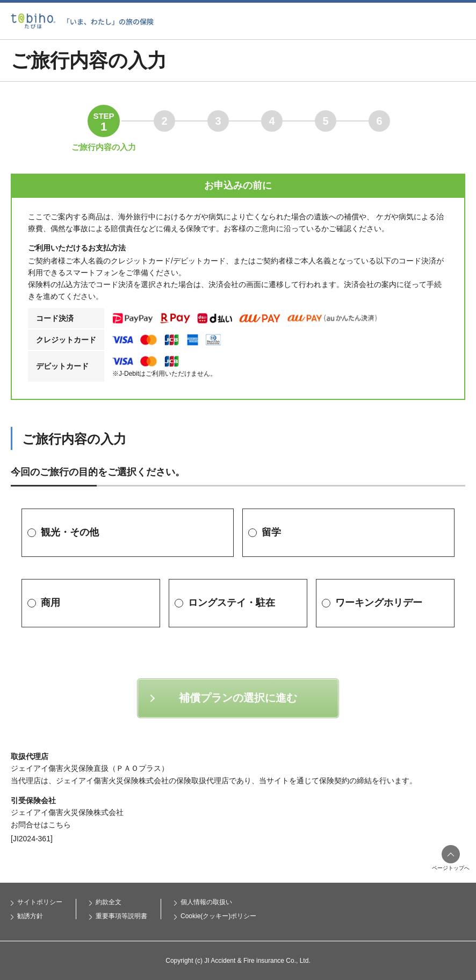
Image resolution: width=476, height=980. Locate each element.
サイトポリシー (40, 902)
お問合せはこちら (41, 825)
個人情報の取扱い (206, 902)
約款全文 (109, 902)
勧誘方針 (30, 916)
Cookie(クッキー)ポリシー (218, 916)
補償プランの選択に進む (238, 698)
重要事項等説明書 (121, 916)
